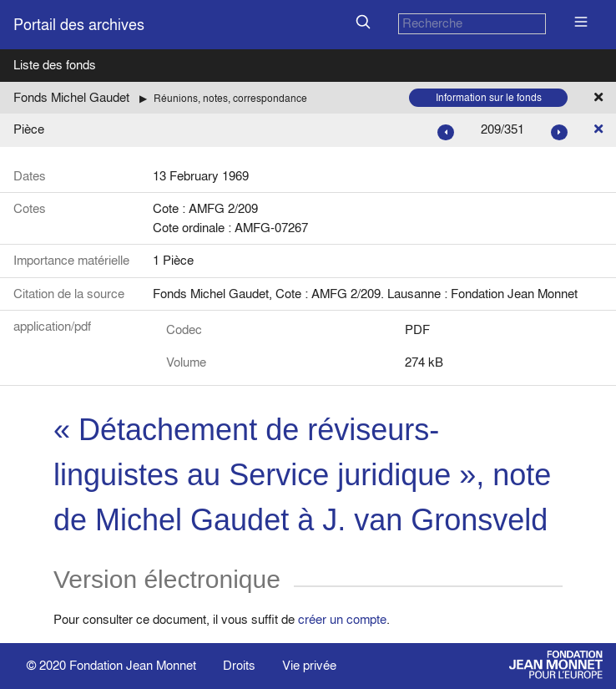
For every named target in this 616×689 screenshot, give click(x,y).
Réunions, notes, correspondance (230, 98)
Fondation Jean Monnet (133, 665)
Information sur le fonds (489, 97)
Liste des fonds (55, 65)
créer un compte (342, 619)
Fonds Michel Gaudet (71, 97)
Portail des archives (79, 25)
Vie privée (309, 665)
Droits (239, 665)
